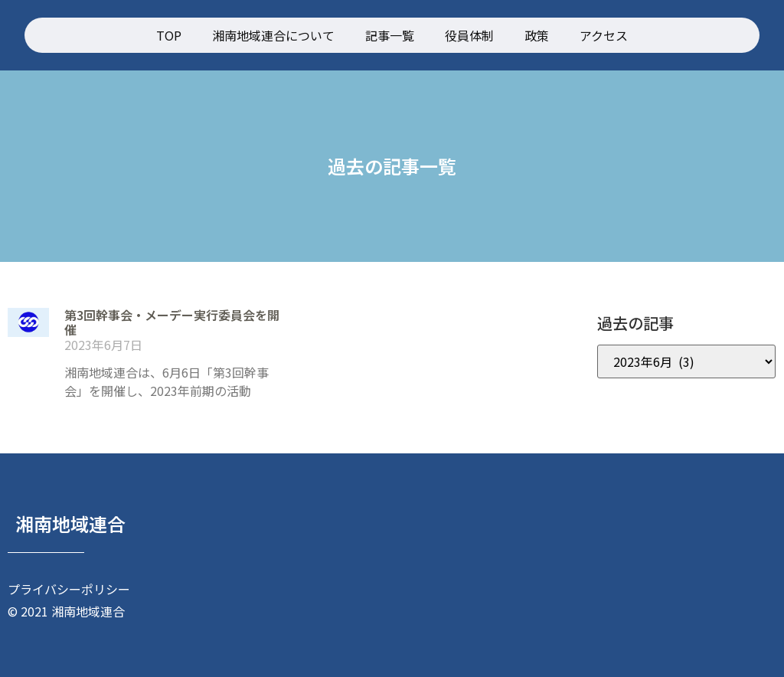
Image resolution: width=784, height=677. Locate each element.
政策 (537, 35)
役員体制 (469, 35)
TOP (169, 35)
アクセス (604, 35)
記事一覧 (390, 35)
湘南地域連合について (273, 35)
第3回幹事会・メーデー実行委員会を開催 (172, 322)
